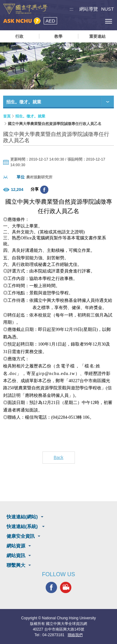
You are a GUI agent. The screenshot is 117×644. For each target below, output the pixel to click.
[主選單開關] (108, 21)
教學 (58, 36)
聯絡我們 (75, 635)
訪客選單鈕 (94, 21)
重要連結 (97, 36)
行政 (19, 36)
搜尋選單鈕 (80, 21)
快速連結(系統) (23, 526)
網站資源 (16, 546)
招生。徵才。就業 (30, 116)
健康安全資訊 (21, 536)
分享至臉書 (44, 190)
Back (58, 457)
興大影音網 (66, 588)
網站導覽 (89, 9)
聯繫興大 (16, 565)
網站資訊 (16, 555)
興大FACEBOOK (51, 588)
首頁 (7, 116)
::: (72, 9)
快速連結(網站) (22, 517)
